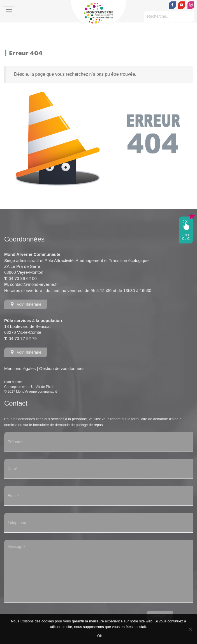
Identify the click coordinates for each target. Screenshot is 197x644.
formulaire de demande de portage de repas (68, 425)
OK (100, 636)
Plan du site (13, 382)
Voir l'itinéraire (26, 304)
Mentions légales (20, 368)
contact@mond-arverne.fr (34, 284)
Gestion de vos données (62, 368)
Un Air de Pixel (42, 387)
